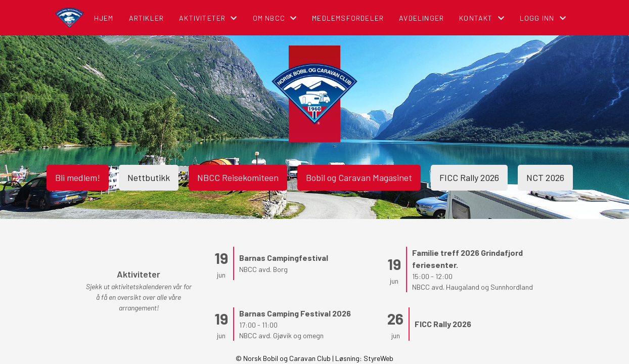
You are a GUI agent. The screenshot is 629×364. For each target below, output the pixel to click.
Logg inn (543, 18)
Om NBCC (275, 18)
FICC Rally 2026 (469, 177)
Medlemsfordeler (348, 18)
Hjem (104, 18)
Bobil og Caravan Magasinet (359, 177)
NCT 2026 (545, 177)
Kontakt (482, 18)
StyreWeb (378, 358)
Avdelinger (421, 18)
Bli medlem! (78, 177)
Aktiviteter (208, 18)
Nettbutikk (149, 177)
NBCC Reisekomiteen (238, 177)
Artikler (147, 18)
